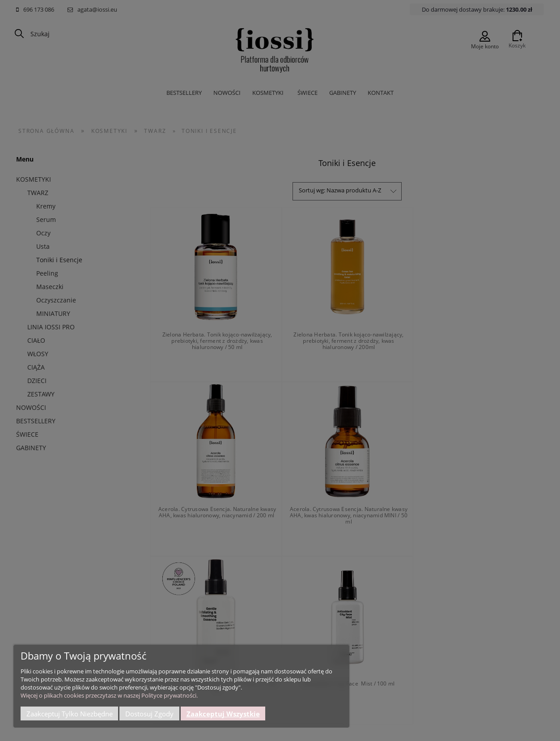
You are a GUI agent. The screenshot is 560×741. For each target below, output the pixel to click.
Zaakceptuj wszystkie (223, 714)
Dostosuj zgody (149, 714)
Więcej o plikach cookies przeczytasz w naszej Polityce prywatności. (109, 695)
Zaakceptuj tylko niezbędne (70, 714)
